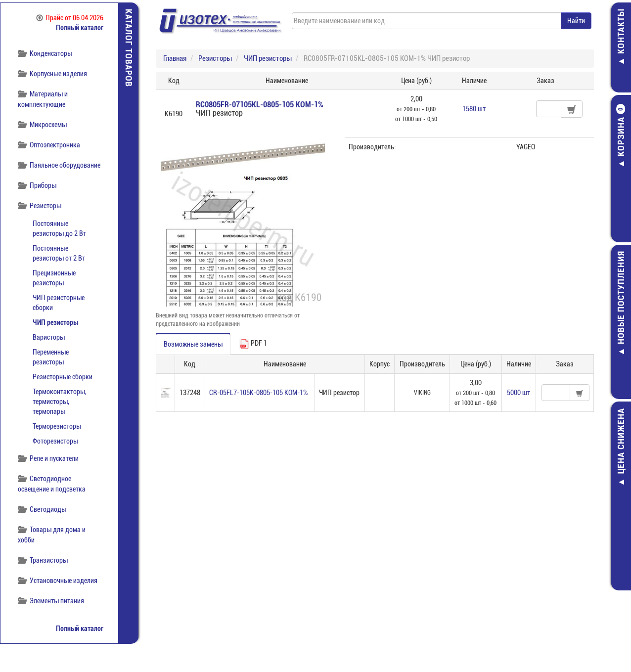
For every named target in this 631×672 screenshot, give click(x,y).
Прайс (70, 18)
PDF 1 (253, 344)
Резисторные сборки (63, 377)
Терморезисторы (57, 426)
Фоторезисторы (55, 441)
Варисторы (49, 337)
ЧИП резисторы (55, 322)
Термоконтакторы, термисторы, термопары (60, 402)
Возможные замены (193, 344)
